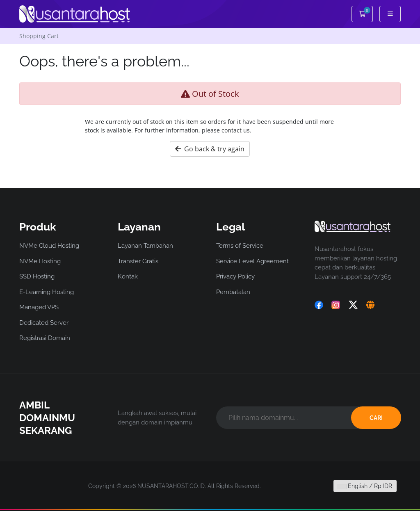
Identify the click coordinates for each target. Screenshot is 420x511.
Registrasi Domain (45, 338)
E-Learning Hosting (47, 292)
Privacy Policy (235, 276)
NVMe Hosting (40, 261)
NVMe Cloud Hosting (49, 246)
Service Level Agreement (252, 261)
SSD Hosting (37, 276)
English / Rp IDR (365, 486)
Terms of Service (240, 246)
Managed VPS (39, 307)
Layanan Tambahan (145, 246)
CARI (376, 418)
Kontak (128, 276)
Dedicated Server (44, 323)
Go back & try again (210, 149)
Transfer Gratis (138, 261)
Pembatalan (233, 292)
